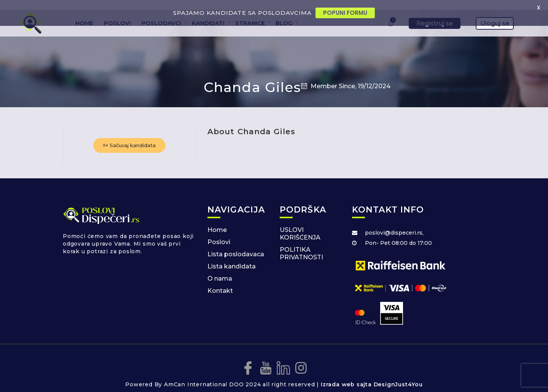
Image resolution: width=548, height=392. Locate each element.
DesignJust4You (398, 375)
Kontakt (220, 282)
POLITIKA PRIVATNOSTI (301, 244)
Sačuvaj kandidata (129, 136)
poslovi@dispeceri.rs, (394, 224)
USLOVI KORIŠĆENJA (300, 225)
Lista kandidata (232, 257)
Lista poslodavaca (236, 245)
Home (217, 221)
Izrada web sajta (346, 375)
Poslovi (219, 233)
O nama (220, 269)
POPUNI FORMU (345, 13)
